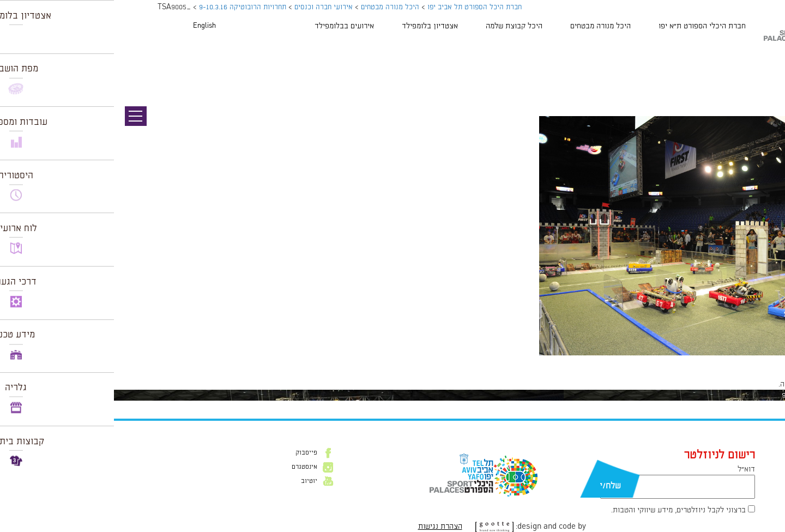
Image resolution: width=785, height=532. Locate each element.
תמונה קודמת (765, 57)
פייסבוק (192, 453)
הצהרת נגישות (326, 527)
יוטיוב (195, 481)
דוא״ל (632, 469)
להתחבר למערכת (749, 384)
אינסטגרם (191, 467)
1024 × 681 (724, 361)
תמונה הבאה (766, 68)
